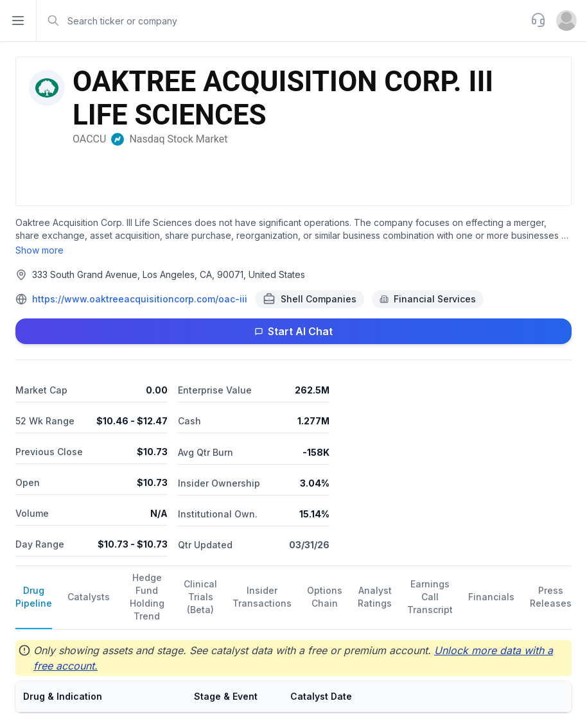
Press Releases (551, 597)
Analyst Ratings (375, 597)
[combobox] (282, 21)
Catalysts (89, 597)
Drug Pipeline (34, 597)
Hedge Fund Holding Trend (147, 597)
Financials (491, 597)
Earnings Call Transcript (430, 597)
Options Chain (325, 597)
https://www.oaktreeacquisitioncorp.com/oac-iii (140, 299)
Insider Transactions (262, 597)
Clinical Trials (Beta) (200, 597)
